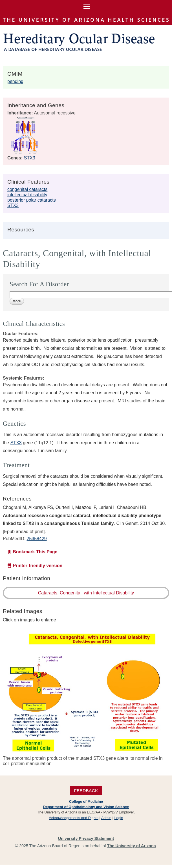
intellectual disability (27, 195)
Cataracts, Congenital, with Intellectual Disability (86, 593)
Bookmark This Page (35, 552)
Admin (106, 818)
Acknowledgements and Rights (74, 818)
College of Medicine (86, 802)
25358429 (37, 539)
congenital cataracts (27, 189)
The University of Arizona (132, 846)
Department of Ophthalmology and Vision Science (86, 807)
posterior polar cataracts (32, 200)
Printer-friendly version (38, 566)
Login (119, 818)
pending (15, 81)
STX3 (30, 158)
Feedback (86, 791)
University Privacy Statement (86, 838)
